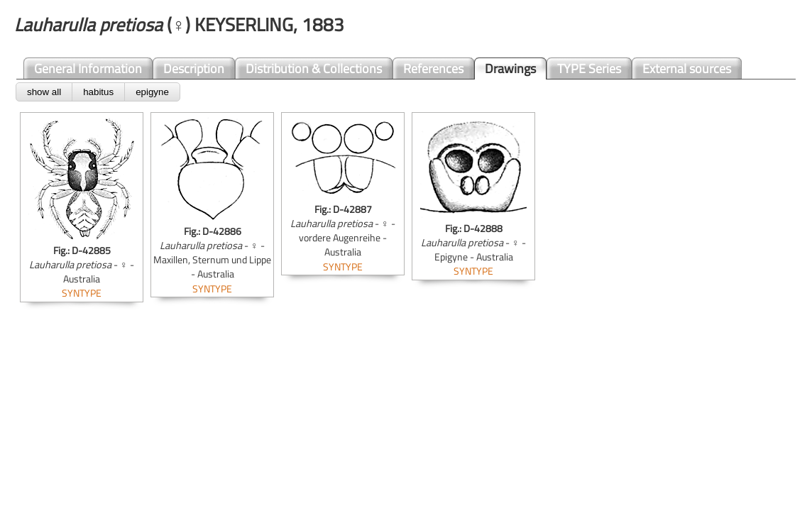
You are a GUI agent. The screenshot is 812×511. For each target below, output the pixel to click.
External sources (687, 68)
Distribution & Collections (314, 68)
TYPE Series (589, 68)
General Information (88, 68)
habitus (98, 92)
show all (44, 92)
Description (194, 68)
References (433, 68)
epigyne (152, 92)
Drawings (510, 68)
